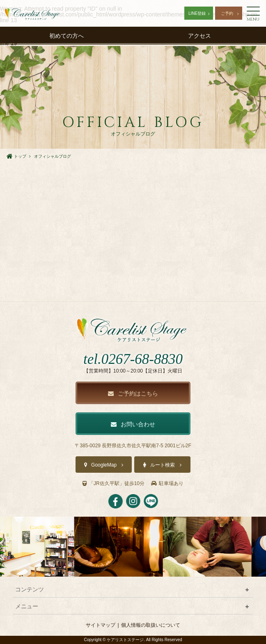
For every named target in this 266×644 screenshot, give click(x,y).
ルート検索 (163, 465)
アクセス (199, 36)
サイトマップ (101, 625)
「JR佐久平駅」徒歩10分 (114, 483)
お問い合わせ (133, 424)
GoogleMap (104, 465)
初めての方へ (66, 36)
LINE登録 (197, 13)
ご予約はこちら (133, 393)
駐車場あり (167, 483)
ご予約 (227, 13)
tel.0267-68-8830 (133, 359)
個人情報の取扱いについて (151, 625)
